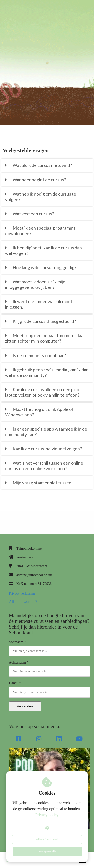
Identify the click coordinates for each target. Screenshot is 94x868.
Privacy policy (47, 815)
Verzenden (25, 706)
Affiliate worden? (23, 601)
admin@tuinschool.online (34, 575)
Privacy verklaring (22, 593)
